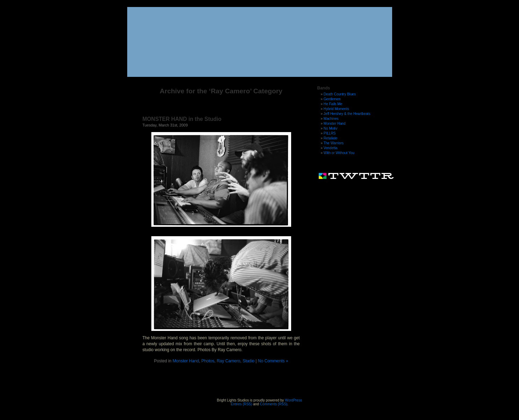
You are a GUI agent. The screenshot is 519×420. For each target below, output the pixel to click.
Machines (331, 119)
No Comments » (273, 361)
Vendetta (330, 148)
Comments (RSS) (274, 404)
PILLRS (330, 133)
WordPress (293, 400)
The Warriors (334, 143)
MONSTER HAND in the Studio (182, 119)
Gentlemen (332, 99)
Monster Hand (186, 361)
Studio (248, 361)
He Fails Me (333, 104)
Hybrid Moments (336, 109)
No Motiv (330, 128)
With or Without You (339, 153)
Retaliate (330, 138)
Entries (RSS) (241, 404)
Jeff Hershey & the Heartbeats (347, 114)
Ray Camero (228, 361)
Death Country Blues (340, 94)
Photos (208, 361)
